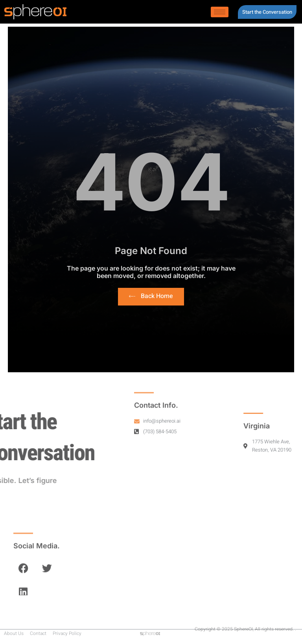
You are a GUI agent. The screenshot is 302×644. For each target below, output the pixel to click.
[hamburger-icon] (220, 12)
